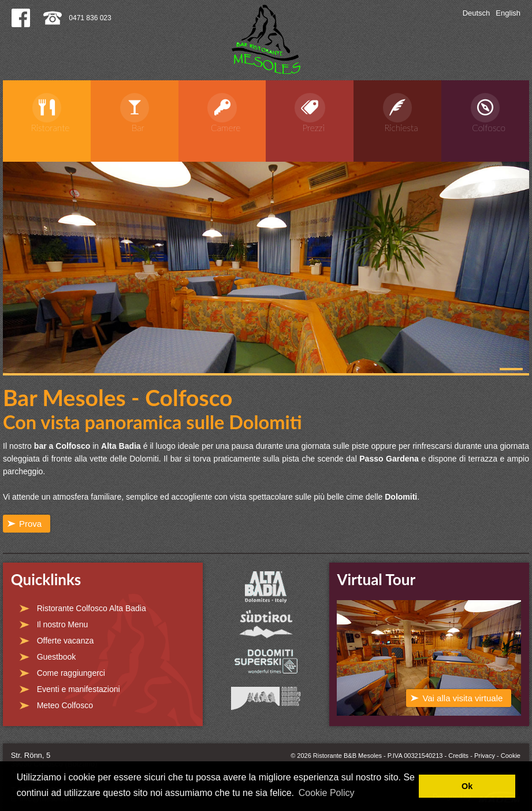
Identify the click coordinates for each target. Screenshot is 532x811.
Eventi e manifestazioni (79, 689)
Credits (458, 756)
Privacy (485, 756)
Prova (30, 524)
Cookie (511, 756)
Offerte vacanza (66, 641)
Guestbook (57, 657)
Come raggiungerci (71, 673)
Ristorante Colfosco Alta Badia (92, 608)
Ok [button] (467, 786)
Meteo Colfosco (65, 705)
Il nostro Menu (63, 624)
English (508, 13)
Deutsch (477, 13)
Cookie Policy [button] (327, 793)
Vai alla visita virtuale (462, 698)
